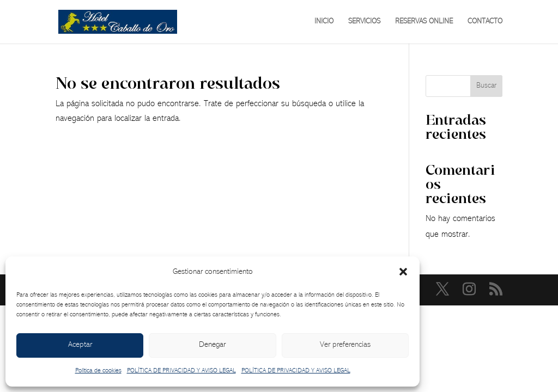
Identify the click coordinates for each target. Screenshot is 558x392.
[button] (403, 272)
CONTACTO (485, 22)
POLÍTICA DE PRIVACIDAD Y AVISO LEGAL (181, 371)
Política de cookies (98, 371)
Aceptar (80, 345)
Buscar (486, 86)
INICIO (324, 22)
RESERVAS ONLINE (424, 22)
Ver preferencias (345, 345)
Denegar (212, 345)
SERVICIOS (364, 22)
